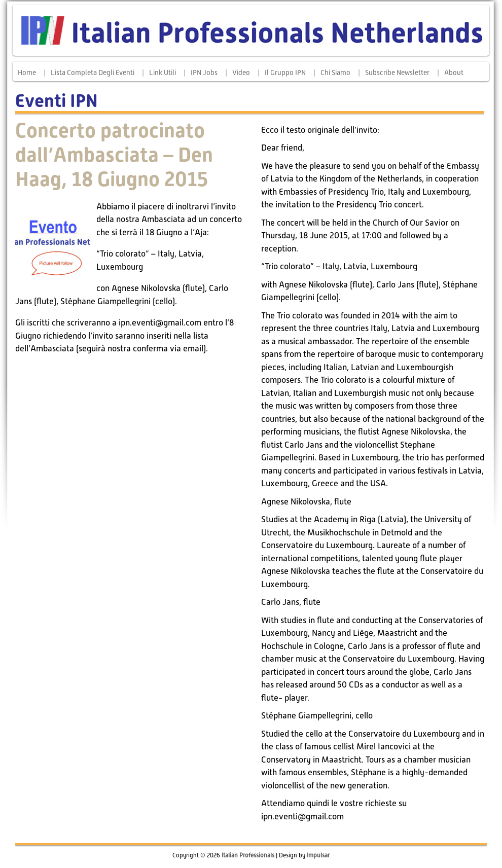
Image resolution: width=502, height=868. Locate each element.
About (454, 73)
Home (27, 73)
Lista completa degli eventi (93, 73)
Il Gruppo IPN (285, 73)
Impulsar (318, 855)
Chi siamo (335, 73)
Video (241, 73)
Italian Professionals (248, 855)
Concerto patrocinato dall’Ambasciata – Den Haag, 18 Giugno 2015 (114, 155)
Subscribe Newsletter (397, 73)
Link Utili (163, 73)
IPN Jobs (204, 73)
